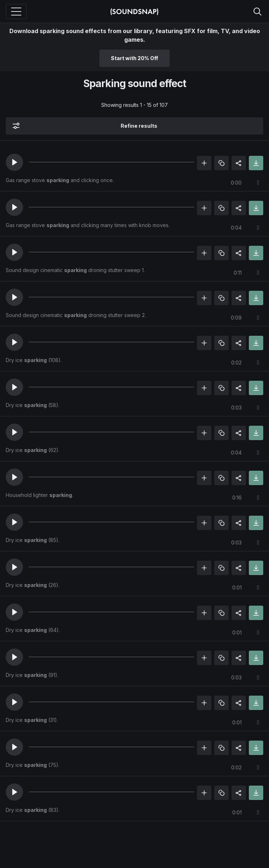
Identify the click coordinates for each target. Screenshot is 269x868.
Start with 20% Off (134, 58)
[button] (14, 162)
